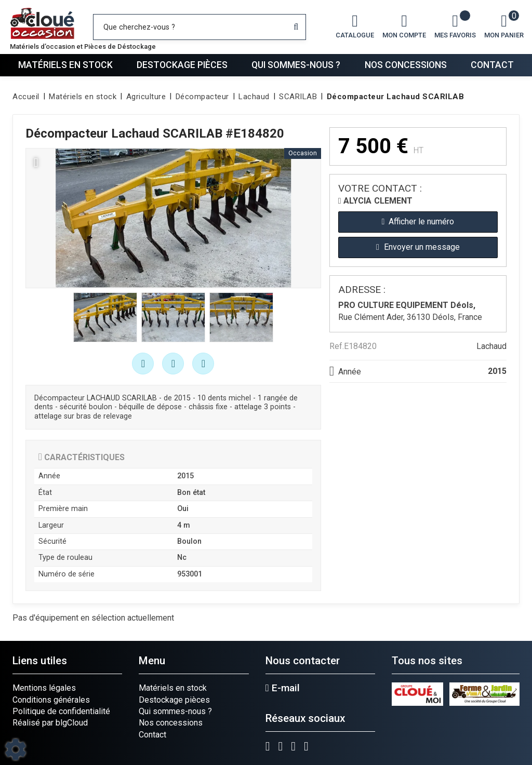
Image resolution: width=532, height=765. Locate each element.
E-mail (283, 688)
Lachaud (491, 346)
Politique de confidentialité (61, 711)
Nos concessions (406, 65)
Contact (492, 65)
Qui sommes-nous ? (296, 65)
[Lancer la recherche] (296, 27)
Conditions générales (51, 700)
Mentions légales (44, 688)
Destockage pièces (182, 65)
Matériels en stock (65, 65)
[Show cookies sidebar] (16, 749)
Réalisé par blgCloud (50, 723)
